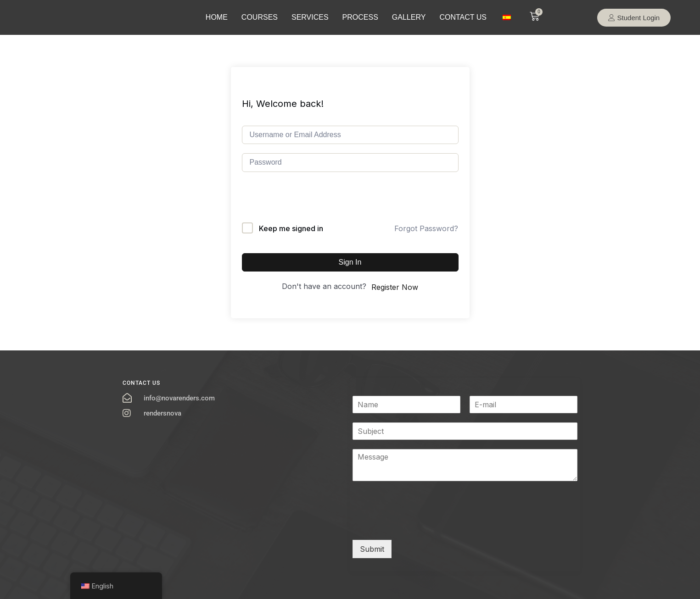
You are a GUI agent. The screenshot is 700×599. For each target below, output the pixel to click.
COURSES (260, 17)
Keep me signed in (291, 228)
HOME (217, 17)
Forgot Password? (426, 228)
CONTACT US (463, 17)
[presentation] (312, 205)
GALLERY (409, 17)
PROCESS (360, 17)
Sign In (350, 262)
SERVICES (310, 17)
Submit (372, 549)
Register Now (395, 287)
